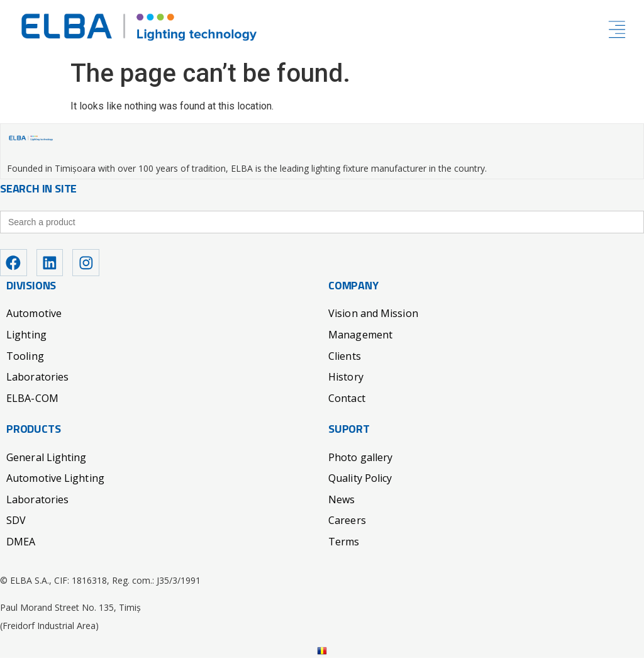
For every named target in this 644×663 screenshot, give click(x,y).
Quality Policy (360, 483)
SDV (16, 526)
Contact (347, 403)
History (346, 382)
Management (360, 340)
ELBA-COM (32, 403)
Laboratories (37, 382)
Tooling (25, 361)
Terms (344, 547)
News (341, 504)
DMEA (21, 547)
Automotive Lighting (55, 483)
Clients (345, 361)
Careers (347, 526)
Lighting (26, 340)
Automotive (34, 319)
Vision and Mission (373, 319)
